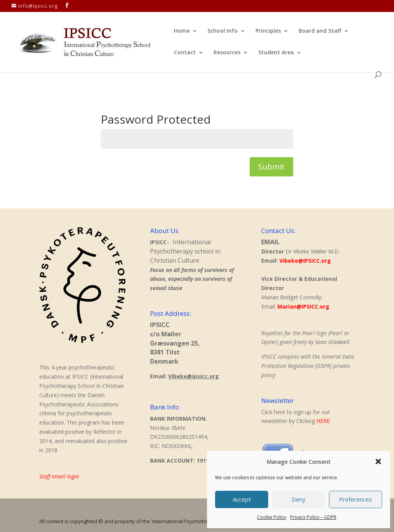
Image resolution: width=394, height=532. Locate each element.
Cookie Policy (272, 517)
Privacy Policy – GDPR (313, 517)
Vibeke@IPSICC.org (305, 261)
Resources (227, 53)
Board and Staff (320, 31)
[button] (378, 462)
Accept (242, 499)
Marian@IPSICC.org (303, 306)
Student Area (276, 53)
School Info (223, 31)
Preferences (356, 499)
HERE (323, 421)
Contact (185, 53)
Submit (271, 167)
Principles (268, 31)
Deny (299, 499)
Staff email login (59, 476)
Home (182, 31)
